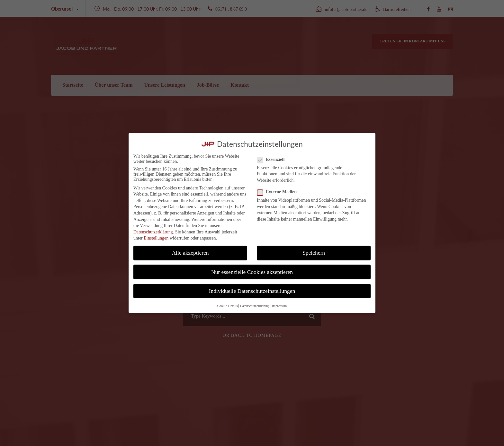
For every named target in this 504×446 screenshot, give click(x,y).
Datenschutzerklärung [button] (255, 306)
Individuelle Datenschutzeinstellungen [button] (252, 291)
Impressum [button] (279, 306)
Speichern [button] (314, 253)
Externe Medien (279, 192)
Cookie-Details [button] (228, 306)
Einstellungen (156, 238)
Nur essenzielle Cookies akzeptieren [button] (252, 272)
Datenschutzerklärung (153, 232)
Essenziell (273, 160)
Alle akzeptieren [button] (190, 253)
